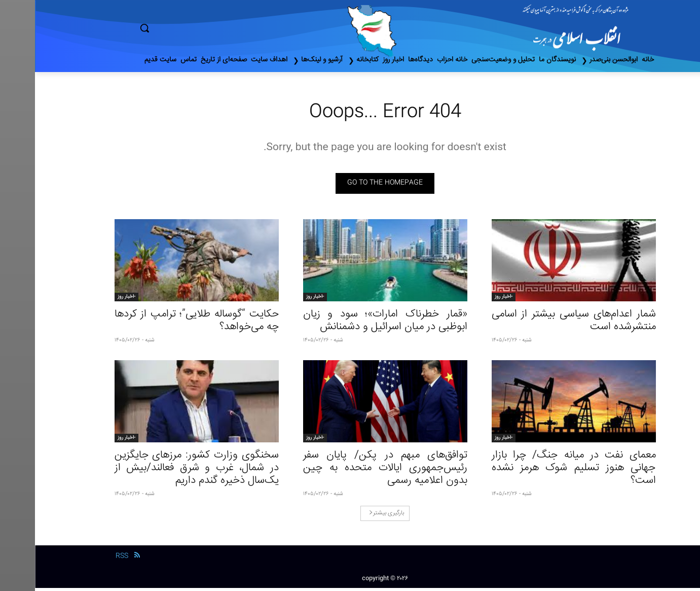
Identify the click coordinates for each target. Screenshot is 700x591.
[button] (188, 28)
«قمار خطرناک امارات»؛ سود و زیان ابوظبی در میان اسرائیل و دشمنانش (350, 324)
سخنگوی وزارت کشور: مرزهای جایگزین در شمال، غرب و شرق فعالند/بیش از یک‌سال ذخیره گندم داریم (162, 471)
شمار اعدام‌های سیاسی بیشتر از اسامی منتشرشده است (539, 324)
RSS (87, 560)
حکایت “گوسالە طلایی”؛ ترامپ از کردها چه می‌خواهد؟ (162, 324)
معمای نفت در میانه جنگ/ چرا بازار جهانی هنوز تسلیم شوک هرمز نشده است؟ (539, 471)
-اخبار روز (469, 300)
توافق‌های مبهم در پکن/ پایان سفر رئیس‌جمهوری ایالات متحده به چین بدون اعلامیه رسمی (350, 471)
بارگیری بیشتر (352, 516)
